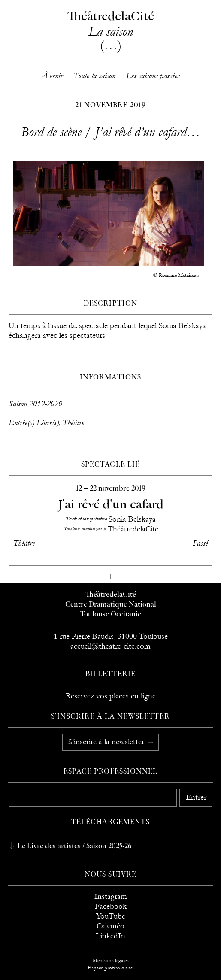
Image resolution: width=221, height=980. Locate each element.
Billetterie (111, 674)
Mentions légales (111, 960)
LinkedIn (110, 936)
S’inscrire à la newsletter (107, 742)
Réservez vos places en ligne (111, 696)
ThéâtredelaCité (111, 595)
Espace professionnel (110, 772)
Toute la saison (94, 76)
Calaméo (110, 926)
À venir (52, 76)
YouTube (111, 916)
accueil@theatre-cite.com (110, 646)
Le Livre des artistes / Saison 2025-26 (74, 847)
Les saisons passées (153, 76)
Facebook (111, 906)
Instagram (111, 897)
